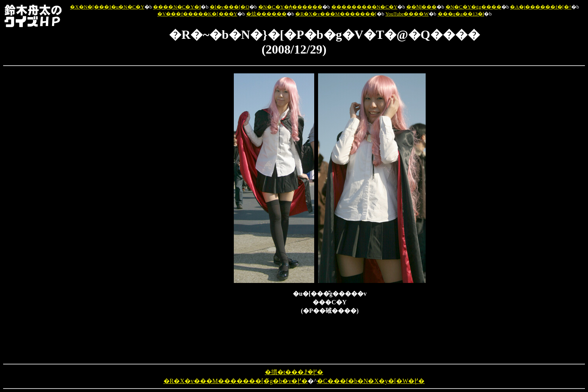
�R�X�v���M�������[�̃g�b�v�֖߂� (236, 381)
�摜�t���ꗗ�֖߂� (294, 372)
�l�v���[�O (230, 7)
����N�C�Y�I (177, 7)
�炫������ (266, 14)
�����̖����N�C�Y (364, 7)
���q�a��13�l (461, 14)
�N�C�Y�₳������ (290, 7)
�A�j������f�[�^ (541, 7)
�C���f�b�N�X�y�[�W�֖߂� (371, 381)
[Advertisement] (193, 190)
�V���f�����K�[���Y (197, 14)
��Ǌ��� (421, 7)
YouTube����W (407, 14)
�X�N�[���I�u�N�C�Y (107, 7)
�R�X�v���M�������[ (336, 14)
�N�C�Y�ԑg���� (473, 7)
